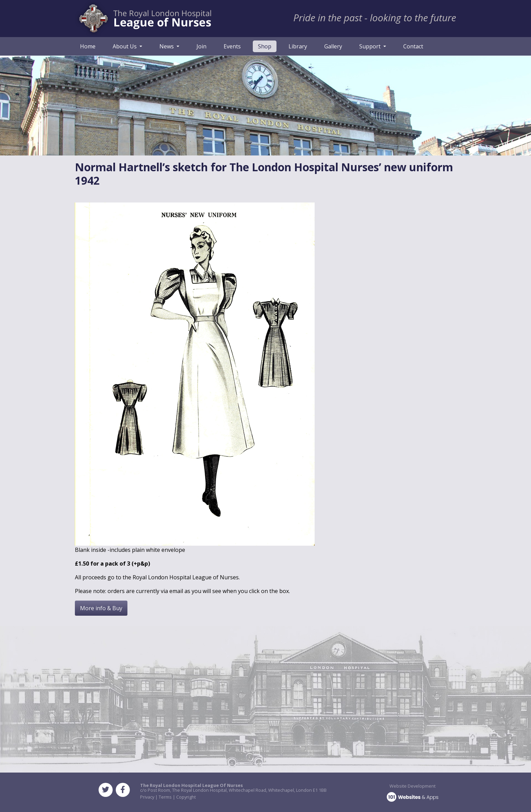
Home (88, 46)
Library (298, 46)
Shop (267, 46)
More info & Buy (101, 608)
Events (232, 46)
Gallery (333, 46)
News (167, 46)
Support (371, 46)
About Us (125, 46)
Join (201, 46)
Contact (413, 46)
